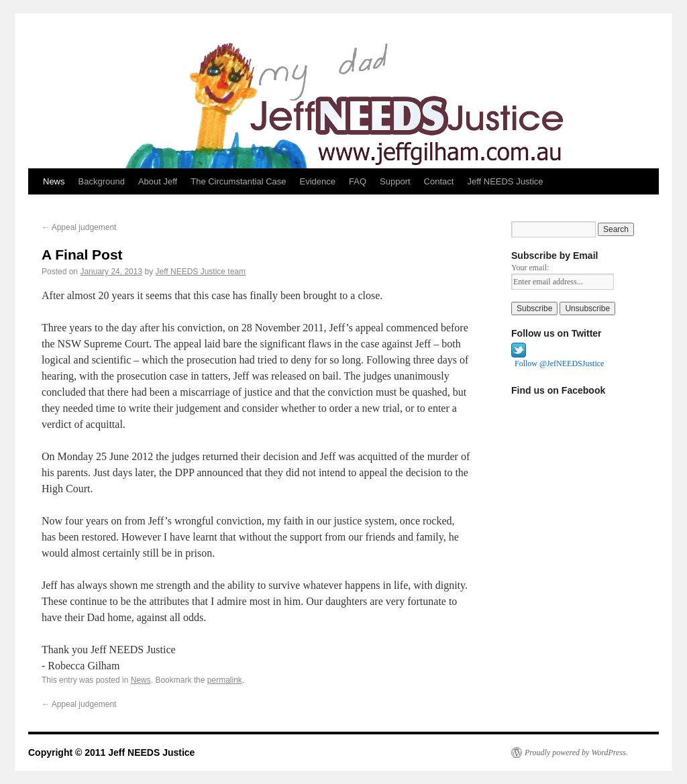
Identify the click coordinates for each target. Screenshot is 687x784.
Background (102, 181)
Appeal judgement (79, 227)
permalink (225, 680)
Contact (439, 181)
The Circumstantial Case (238, 181)
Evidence (318, 181)
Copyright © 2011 (68, 752)
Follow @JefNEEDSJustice (559, 363)
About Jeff (158, 181)
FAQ (358, 181)
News (54, 181)
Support (395, 181)
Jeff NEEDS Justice (505, 181)
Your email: (530, 268)
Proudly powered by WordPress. (576, 752)
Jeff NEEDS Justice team (201, 272)
